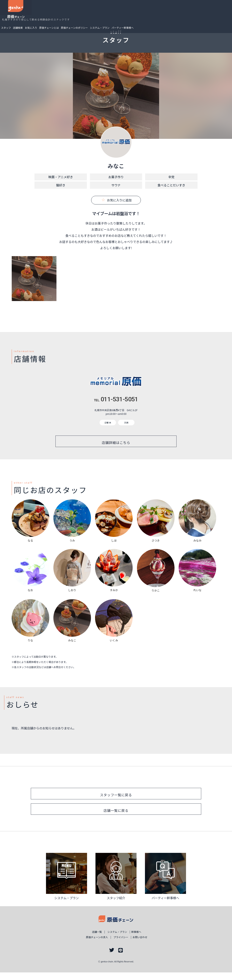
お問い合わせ (146, 945)
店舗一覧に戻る (116, 816)
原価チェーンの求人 (92, 945)
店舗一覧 (92, 939)
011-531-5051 (116, 399)
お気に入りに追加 (117, 200)
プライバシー (122, 945)
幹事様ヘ (141, 939)
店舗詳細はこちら (116, 443)
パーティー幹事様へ (143, 13)
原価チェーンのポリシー (95, 13)
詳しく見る (67, 881)
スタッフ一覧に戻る (116, 799)
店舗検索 (38, 13)
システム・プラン (120, 13)
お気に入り (52, 13)
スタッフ (26, 13)
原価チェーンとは (69, 13)
